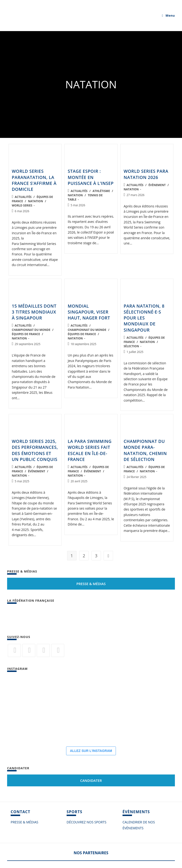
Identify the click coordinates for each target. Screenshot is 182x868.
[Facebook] (29, 650)
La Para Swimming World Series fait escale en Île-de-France (90, 450)
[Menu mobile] (168, 15)
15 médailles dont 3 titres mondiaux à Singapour (34, 312)
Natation (36, 201)
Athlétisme (101, 191)
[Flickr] (43, 650)
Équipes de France (26, 334)
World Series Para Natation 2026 (146, 174)
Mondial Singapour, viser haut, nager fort (89, 312)
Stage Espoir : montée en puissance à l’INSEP (91, 177)
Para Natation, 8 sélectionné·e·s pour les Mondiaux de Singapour (144, 318)
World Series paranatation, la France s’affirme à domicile (34, 180)
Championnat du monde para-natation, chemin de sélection (145, 450)
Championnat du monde (31, 330)
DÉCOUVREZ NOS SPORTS (86, 822)
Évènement (157, 185)
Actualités (23, 197)
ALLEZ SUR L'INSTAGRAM (91, 751)
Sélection (131, 346)
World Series (22, 205)
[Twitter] (14, 650)
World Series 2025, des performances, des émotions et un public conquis (35, 450)
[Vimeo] (58, 650)
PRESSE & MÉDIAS (24, 822)
